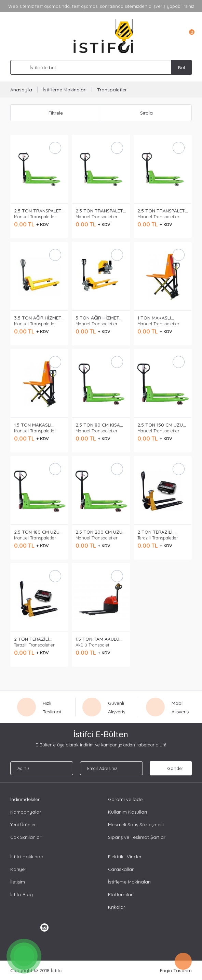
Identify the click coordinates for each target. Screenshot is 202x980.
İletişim (18, 882)
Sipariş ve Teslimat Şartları (137, 837)
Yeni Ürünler (23, 824)
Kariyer (18, 869)
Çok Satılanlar (26, 837)
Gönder (171, 768)
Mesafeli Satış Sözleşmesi (136, 824)
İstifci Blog (22, 894)
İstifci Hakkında (27, 856)
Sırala (146, 113)
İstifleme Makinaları (65, 90)
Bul (181, 67)
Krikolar (117, 907)
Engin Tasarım (176, 970)
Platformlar (120, 894)
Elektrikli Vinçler (125, 856)
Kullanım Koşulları (127, 812)
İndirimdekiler (25, 799)
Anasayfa (21, 90)
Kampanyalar (26, 812)
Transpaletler (112, 90)
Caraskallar (121, 869)
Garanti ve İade (125, 799)
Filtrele (56, 113)
